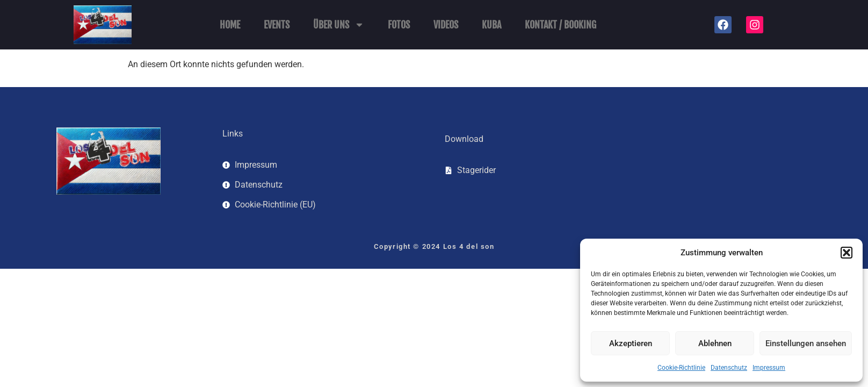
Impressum (769, 368)
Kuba (491, 25)
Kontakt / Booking (560, 25)
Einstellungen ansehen (806, 343)
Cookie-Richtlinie (681, 368)
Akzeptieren (631, 343)
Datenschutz (729, 368)
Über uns (339, 25)
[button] (847, 253)
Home (230, 25)
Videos (446, 25)
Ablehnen (715, 343)
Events (277, 25)
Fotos (399, 25)
